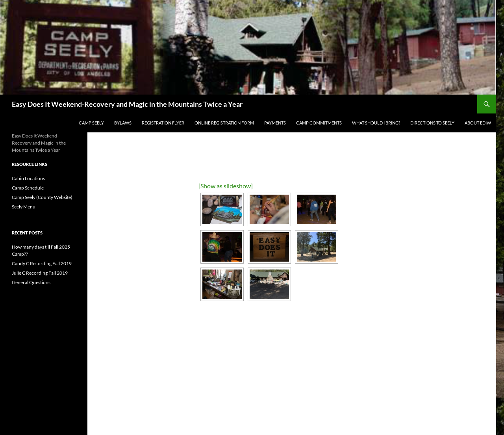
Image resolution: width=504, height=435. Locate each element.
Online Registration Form (224, 123)
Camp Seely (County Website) (42, 197)
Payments (275, 123)
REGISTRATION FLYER (163, 123)
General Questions (31, 282)
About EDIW (478, 123)
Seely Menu (24, 207)
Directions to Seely (432, 123)
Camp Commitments (319, 123)
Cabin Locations (28, 178)
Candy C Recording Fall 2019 (42, 263)
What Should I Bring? (376, 123)
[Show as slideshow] (226, 186)
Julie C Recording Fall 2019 (40, 273)
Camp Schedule (28, 188)
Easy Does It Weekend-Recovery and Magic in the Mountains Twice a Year (127, 104)
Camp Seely (91, 123)
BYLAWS (123, 123)
